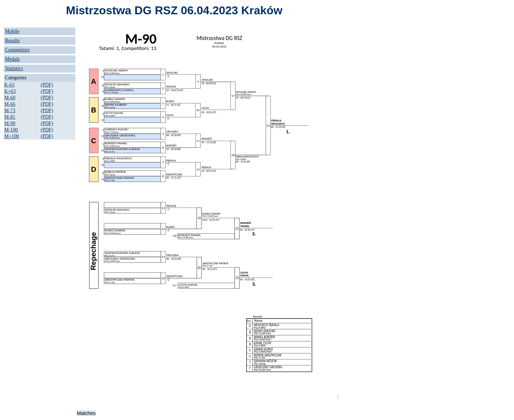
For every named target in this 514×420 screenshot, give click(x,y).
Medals (12, 59)
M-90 (10, 123)
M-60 (10, 98)
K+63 (10, 91)
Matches (86, 413)
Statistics (14, 68)
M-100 (11, 130)
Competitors (17, 50)
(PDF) (47, 85)
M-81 (10, 117)
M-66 (10, 104)
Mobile (12, 31)
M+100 (12, 136)
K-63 (9, 85)
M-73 (10, 111)
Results (12, 41)
